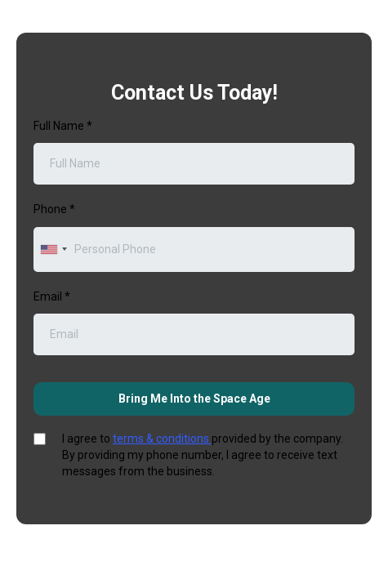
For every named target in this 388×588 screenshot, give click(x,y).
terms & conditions (162, 439)
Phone (54, 209)
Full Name (63, 126)
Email (52, 296)
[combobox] (53, 249)
